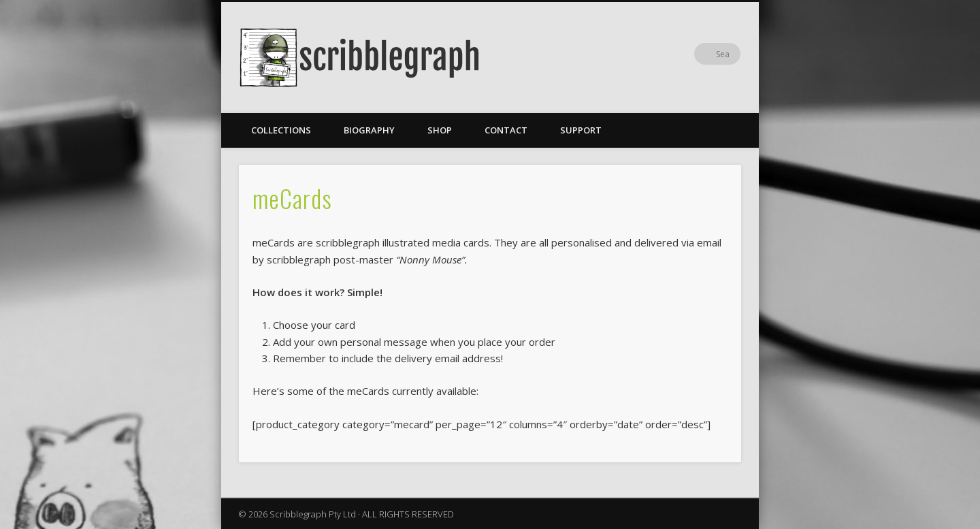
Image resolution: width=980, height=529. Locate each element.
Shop (440, 130)
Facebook (702, 54)
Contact (506, 130)
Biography (369, 130)
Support (581, 130)
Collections (281, 130)
